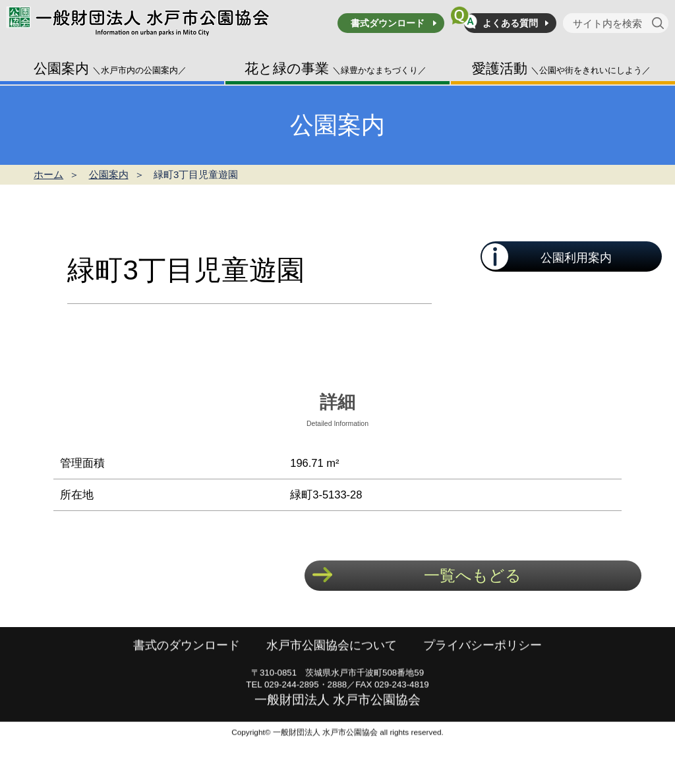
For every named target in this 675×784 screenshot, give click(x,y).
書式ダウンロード (388, 23)
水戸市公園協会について (332, 665)
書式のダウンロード (187, 665)
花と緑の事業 (336, 68)
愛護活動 (561, 68)
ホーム (48, 174)
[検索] (660, 23)
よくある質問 (510, 23)
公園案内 (110, 68)
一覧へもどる (473, 575)
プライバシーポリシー (483, 665)
